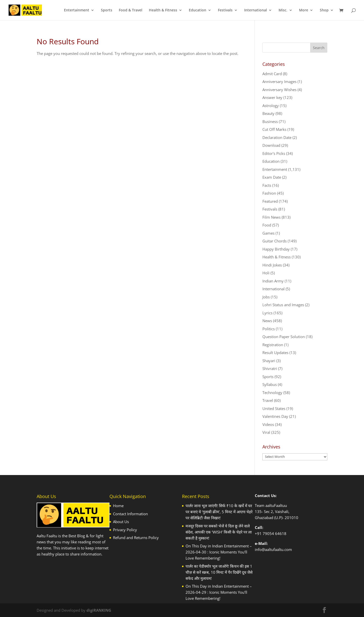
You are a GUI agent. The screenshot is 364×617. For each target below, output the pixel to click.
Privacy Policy (125, 530)
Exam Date (272, 177)
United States (274, 408)
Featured (270, 201)
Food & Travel (131, 10)
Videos (268, 424)
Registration (273, 345)
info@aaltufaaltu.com (273, 549)
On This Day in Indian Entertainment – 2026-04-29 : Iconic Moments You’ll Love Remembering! (219, 592)
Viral (266, 432)
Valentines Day (275, 416)
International (256, 10)
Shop (324, 10)
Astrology (271, 106)
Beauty (268, 113)
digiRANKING (99, 610)
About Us (121, 522)
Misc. (283, 10)
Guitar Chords (275, 241)
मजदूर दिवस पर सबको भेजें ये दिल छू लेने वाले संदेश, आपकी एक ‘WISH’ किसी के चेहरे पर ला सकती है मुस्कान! (219, 532)
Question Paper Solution (284, 337)
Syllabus (270, 384)
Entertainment (77, 10)
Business (270, 121)
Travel (268, 400)
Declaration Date (277, 137)
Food (267, 225)
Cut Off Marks (274, 129)
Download (271, 145)
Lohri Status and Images (283, 305)
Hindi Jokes (272, 265)
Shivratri (270, 368)
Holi (266, 273)
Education (198, 10)
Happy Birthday (276, 249)
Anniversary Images (279, 81)
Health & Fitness (163, 10)
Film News (271, 217)
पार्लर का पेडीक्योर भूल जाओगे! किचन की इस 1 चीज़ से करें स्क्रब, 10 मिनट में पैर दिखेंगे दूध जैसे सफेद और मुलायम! (219, 572)
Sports (107, 10)
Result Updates (275, 353)
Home (118, 506)
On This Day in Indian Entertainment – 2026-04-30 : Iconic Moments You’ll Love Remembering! (219, 552)
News (267, 321)
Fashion (269, 193)
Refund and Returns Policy (136, 538)
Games (268, 233)
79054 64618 (275, 533)
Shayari (269, 361)
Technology (272, 393)
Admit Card (272, 74)
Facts (267, 185)
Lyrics (267, 313)
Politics (269, 329)
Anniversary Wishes (279, 90)
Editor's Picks (274, 153)
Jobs (266, 297)
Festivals (225, 10)
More (304, 10)
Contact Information (130, 514)
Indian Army (273, 281)
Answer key (272, 97)
